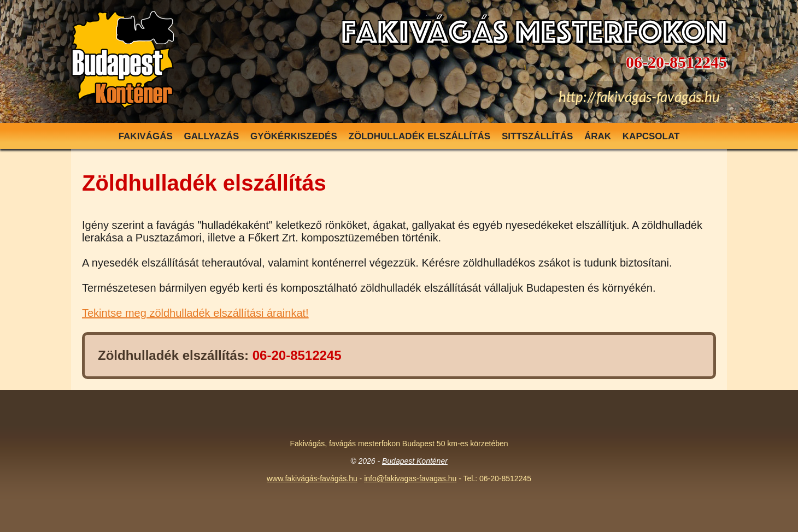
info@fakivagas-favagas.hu (410, 478)
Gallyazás (212, 136)
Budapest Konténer (415, 461)
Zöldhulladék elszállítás (420, 136)
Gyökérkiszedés (294, 136)
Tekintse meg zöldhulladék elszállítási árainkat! (195, 313)
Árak (598, 136)
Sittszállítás (537, 136)
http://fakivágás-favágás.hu (639, 97)
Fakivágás (146, 136)
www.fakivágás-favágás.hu (312, 478)
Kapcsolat (651, 136)
